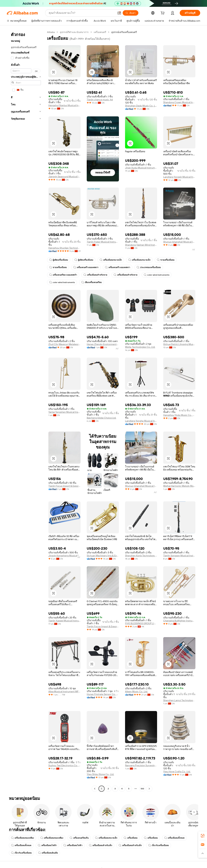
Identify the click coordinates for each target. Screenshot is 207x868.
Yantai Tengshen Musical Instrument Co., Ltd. (64, 412)
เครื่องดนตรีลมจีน (79, 838)
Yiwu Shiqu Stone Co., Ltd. (100, 774)
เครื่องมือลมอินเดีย (48, 853)
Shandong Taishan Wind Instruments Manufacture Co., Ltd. (141, 245)
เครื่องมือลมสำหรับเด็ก (101, 845)
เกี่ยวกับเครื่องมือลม (159, 845)
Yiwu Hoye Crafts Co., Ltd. (177, 771)
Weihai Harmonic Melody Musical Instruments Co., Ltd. (179, 486)
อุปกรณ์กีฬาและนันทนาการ (74, 32)
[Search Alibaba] (82, 13)
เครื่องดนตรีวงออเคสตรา (86, 267)
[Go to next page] (149, 789)
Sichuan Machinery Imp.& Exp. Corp (103, 556)
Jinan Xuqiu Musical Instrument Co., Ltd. (141, 168)
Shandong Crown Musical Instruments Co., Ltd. (179, 102)
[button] (119, 13)
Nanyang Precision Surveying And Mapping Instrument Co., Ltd (141, 765)
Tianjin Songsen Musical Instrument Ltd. (179, 556)
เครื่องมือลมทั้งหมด (174, 838)
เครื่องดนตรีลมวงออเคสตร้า (63, 275)
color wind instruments (157, 275)
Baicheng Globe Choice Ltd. (101, 418)
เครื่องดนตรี (100, 32)
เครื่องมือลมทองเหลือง (22, 838)
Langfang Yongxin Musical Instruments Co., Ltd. (179, 177)
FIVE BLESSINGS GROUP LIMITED (141, 623)
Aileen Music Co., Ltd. (136, 691)
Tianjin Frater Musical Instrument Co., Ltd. (103, 242)
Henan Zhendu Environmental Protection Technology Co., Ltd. (103, 344)
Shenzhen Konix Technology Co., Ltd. (141, 556)
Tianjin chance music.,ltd (100, 100)
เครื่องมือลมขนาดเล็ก (111, 260)
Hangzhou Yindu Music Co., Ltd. (179, 415)
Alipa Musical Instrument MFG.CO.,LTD (64, 691)
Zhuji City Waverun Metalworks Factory (64, 344)
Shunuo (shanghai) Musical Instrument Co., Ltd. (179, 242)
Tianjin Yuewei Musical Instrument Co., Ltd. (64, 621)
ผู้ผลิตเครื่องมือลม (59, 260)
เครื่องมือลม (131, 838)
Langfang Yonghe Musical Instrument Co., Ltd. (141, 421)
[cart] (163, 13)
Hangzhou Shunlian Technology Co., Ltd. (64, 248)
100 (142, 789)
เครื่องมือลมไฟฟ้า (47, 845)
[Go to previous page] (95, 789)
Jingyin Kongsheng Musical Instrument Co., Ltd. (64, 556)
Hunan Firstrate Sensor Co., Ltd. (103, 694)
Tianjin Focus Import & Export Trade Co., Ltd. (64, 486)
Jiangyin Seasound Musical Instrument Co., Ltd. (64, 177)
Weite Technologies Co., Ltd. (140, 347)
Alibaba (51, 32)
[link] (203, 836)
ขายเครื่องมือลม (166, 260)
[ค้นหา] (131, 13)
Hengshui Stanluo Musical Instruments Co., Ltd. (64, 105)
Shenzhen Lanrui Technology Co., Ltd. (179, 700)
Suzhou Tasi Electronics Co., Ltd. (64, 765)
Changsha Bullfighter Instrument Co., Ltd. (179, 621)
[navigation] (26, 411)
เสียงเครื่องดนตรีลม (91, 282)
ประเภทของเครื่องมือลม (149, 267)
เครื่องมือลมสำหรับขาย (95, 275)
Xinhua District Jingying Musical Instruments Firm (179, 344)
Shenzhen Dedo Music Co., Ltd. (141, 106)
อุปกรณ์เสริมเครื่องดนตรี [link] (124, 32)
